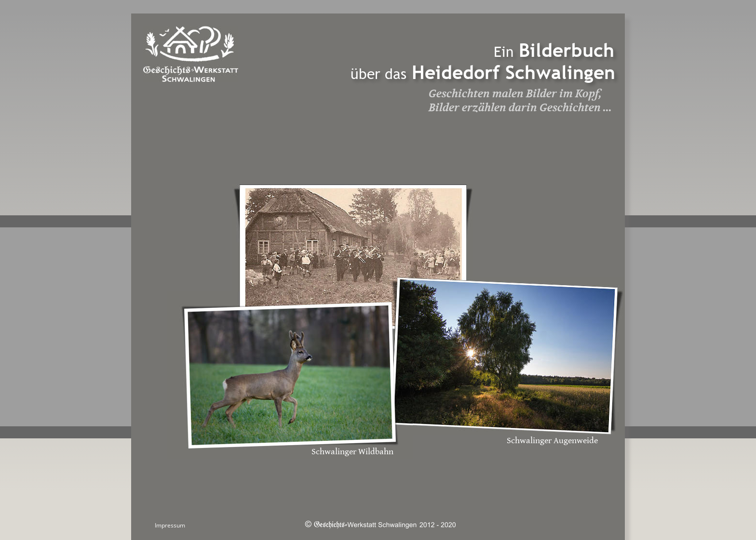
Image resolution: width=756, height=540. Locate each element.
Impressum (170, 525)
